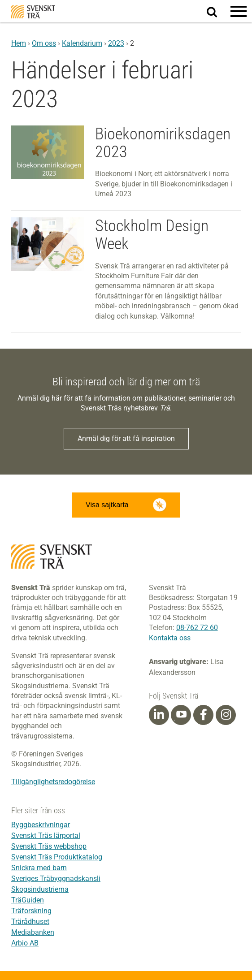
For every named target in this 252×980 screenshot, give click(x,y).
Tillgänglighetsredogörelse (53, 782)
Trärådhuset (30, 922)
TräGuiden (28, 900)
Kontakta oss (170, 638)
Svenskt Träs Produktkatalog (57, 857)
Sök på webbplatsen (217, 12)
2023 (116, 43)
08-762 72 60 (197, 628)
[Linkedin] (159, 715)
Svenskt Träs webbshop (49, 846)
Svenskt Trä (33, 12)
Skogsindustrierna (40, 889)
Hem (19, 43)
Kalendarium (82, 43)
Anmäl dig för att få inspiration (126, 438)
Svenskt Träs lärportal (46, 835)
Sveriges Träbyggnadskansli (56, 879)
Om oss (44, 43)
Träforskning (31, 911)
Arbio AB (25, 943)
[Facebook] (204, 715)
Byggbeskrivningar (41, 825)
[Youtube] (181, 715)
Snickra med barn (39, 868)
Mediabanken (33, 932)
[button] (239, 11)
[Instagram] (226, 715)
